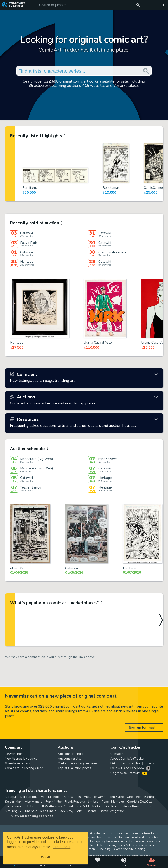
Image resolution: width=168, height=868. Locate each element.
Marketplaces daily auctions (78, 763)
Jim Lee (93, 802)
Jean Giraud (48, 811)
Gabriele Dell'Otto (140, 802)
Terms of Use (131, 763)
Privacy (150, 763)
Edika (125, 806)
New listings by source (21, 758)
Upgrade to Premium (129, 773)
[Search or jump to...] (138, 5)
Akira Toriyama (95, 797)
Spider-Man (13, 802)
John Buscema (87, 811)
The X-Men (13, 806)
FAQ (114, 763)
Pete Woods (72, 797)
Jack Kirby (66, 811)
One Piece (134, 797)
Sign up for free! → (144, 727)
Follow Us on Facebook (127, 768)
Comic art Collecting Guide (24, 768)
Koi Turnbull (29, 797)
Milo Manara (34, 802)
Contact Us (118, 754)
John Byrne (116, 797)
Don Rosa (112, 806)
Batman (150, 797)
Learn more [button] (61, 847)
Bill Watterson (50, 806)
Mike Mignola (50, 797)
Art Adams (71, 806)
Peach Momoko (113, 802)
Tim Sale (31, 811)
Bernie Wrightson (112, 811)
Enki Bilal (30, 806)
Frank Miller (54, 802)
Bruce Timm (141, 806)
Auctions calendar (71, 754)
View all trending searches (32, 816)
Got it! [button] (45, 857)
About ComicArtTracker (128, 758)
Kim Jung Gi (13, 811)
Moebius (11, 797)
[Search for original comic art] (90, 5)
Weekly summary (17, 763)
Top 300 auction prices (74, 768)
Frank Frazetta (75, 802)
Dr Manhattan (92, 806)
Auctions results (69, 758)
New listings (14, 754)
